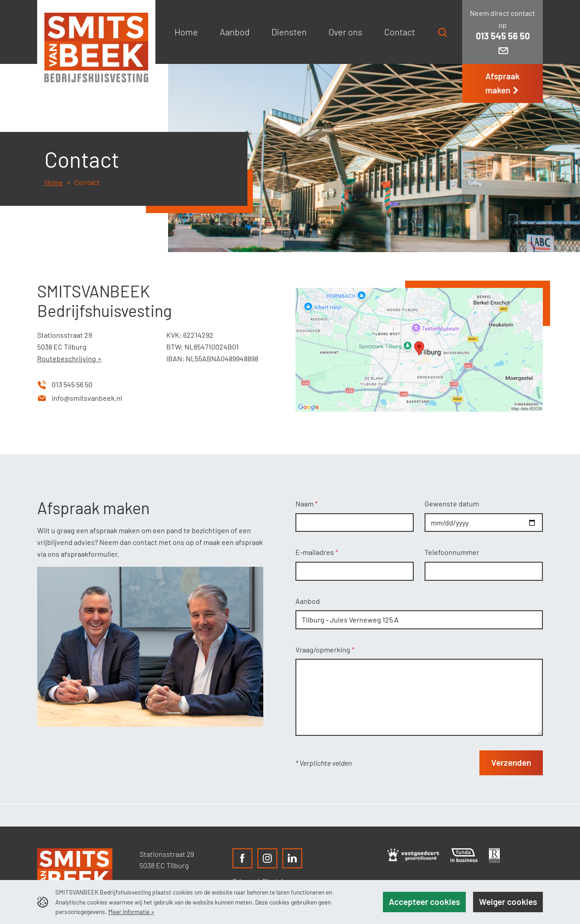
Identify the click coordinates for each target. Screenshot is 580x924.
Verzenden (511, 762)
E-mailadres (315, 552)
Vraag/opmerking (324, 649)
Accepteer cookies (424, 902)
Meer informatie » (131, 912)
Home (54, 182)
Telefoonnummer (452, 552)
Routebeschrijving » (69, 358)
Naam (305, 503)
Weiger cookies (508, 902)
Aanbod (308, 601)
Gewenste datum (452, 503)
